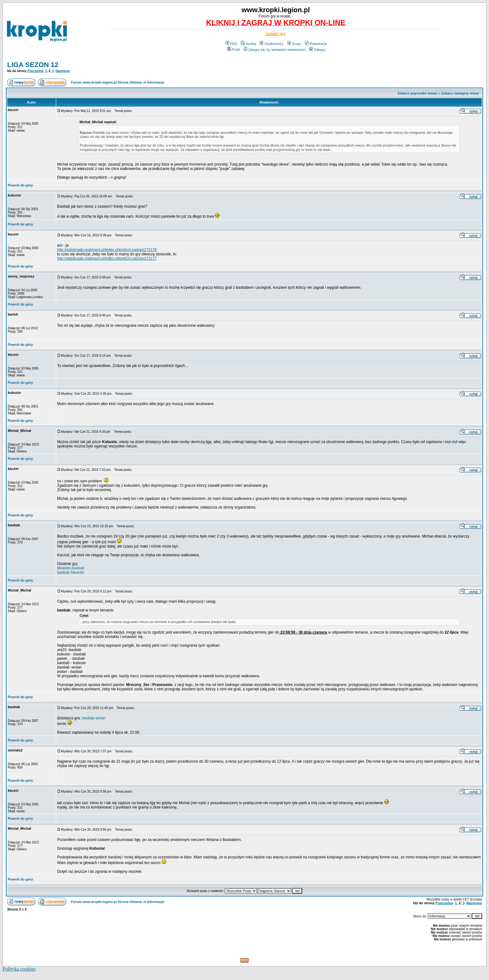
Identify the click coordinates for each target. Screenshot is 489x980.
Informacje (156, 82)
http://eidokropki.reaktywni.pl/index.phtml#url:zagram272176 (107, 250)
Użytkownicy (271, 44)
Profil (234, 50)
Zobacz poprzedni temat (417, 93)
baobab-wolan (93, 718)
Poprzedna (35, 71)
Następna (63, 71)
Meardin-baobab (71, 568)
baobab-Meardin (71, 572)
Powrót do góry (20, 185)
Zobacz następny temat (460, 93)
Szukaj (248, 44)
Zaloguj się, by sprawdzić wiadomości (274, 50)
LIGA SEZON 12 (33, 65)
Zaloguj (317, 50)
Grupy (294, 44)
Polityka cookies (19, 969)
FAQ (231, 44)
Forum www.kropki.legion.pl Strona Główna (106, 82)
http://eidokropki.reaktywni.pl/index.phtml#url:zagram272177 (107, 258)
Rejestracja (316, 44)
